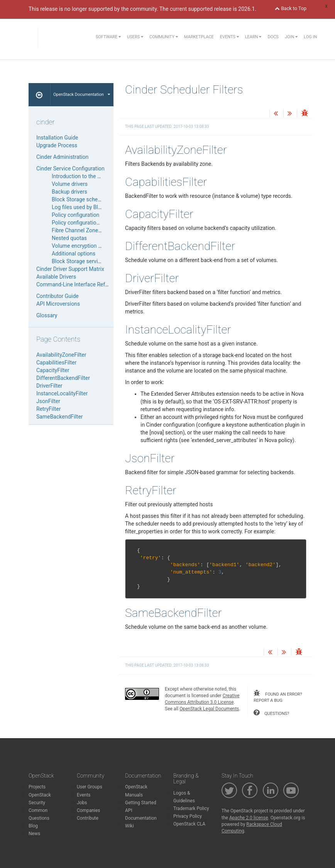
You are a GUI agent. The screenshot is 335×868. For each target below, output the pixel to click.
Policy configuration (75, 215)
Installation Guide (57, 138)
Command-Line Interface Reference (79, 284)
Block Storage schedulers (82, 199)
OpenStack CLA (189, 824)
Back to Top (291, 8)
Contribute (88, 818)
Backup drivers (69, 192)
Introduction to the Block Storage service (100, 176)
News (34, 834)
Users (135, 37)
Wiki (129, 826)
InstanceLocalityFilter (62, 393)
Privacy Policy (188, 816)
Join (291, 37)
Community (164, 37)
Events (229, 37)
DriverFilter (49, 386)
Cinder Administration (62, 157)
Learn (253, 37)
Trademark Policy (191, 808)
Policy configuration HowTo (85, 223)
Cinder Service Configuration (70, 168)
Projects (37, 787)
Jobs (82, 803)
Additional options (74, 254)
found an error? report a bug (278, 696)
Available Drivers (56, 277)
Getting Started (141, 803)
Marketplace (199, 37)
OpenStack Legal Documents (209, 709)
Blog (33, 826)
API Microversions (58, 304)
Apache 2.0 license (249, 818)
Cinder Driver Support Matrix (70, 269)
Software (108, 37)
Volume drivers (70, 184)
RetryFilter (48, 409)
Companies (89, 810)
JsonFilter (48, 401)
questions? (271, 713)
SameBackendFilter (60, 417)
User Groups (90, 787)
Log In (310, 37)
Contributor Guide (58, 296)
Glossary (47, 315)
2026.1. (247, 9)
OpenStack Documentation (82, 94)
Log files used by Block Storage (89, 207)
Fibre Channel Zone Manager (86, 230)
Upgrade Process (57, 145)
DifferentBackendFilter (63, 378)
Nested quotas (69, 238)
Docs (273, 37)
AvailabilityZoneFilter (61, 355)
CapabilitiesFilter (56, 363)
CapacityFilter (53, 370)
